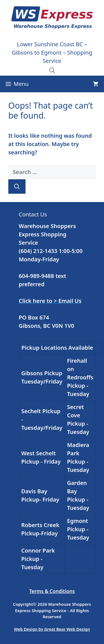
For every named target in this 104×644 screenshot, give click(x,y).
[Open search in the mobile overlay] (52, 70)
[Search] (17, 186)
